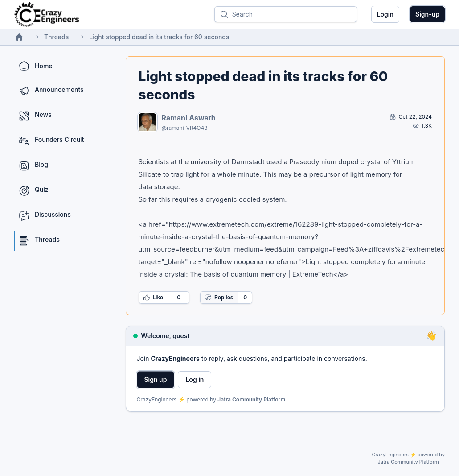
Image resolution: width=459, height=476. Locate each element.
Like (153, 298)
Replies (219, 298)
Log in (195, 379)
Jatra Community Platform (251, 399)
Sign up (156, 379)
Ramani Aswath (189, 118)
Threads (56, 37)
